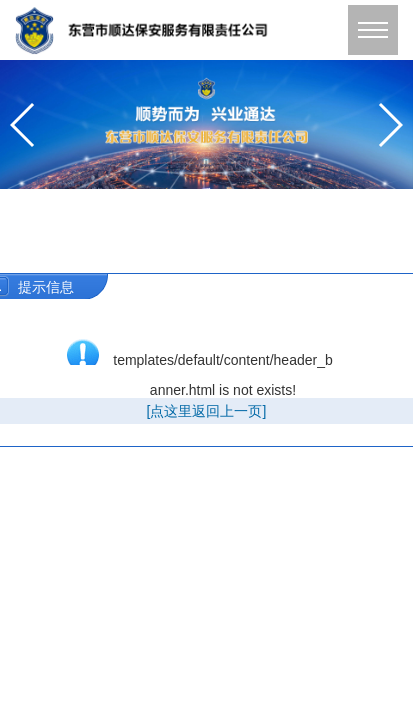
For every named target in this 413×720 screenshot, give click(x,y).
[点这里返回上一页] (207, 411)
